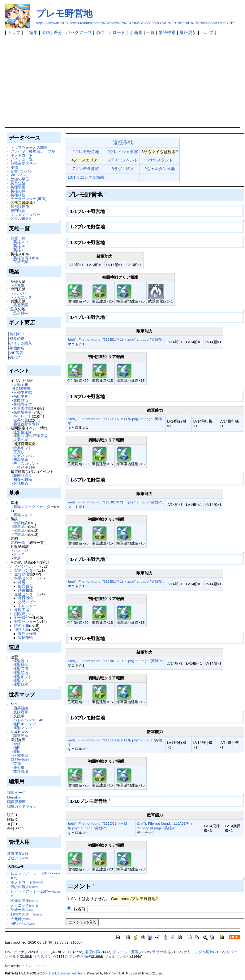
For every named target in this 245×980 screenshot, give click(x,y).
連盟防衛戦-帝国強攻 (31, 436)
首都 (17, 763)
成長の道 (17, 338)
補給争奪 (21, 396)
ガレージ (21, 550)
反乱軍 (19, 716)
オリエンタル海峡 (199, 952)
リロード (117, 32)
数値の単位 (20, 179)
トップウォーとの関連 (29, 147)
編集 (33, 32)
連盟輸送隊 (23, 432)
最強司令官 (23, 404)
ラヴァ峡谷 (161, 952)
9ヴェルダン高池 (160, 169)
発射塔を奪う (24, 412)
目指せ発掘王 (24, 467)
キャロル (43, 952)
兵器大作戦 (23, 408)
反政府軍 (21, 712)
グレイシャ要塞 (126, 952)
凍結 (46, 32)
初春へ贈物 (23, 480)
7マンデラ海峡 (86, 169)
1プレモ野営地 (86, 152)
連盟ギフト (23, 677)
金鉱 (17, 744)
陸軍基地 (21, 526)
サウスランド (44, 957)
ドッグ (19, 554)
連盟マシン (23, 681)
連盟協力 (21, 661)
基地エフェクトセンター (34, 507)
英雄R (18, 250)
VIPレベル (19, 175)
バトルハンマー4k (28, 720)
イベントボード (27, 566)
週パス (15, 357)
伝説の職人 (25, 887)
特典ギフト (23, 448)
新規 (138, 32)
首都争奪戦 (23, 392)
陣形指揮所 (20, 207)
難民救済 (21, 400)
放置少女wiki (17, 853)
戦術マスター (26, 914)
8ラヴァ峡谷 (123, 169)
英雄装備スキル (24, 163)
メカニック (23, 297)
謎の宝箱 (22, 626)
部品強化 (25, 586)
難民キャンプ (24, 724)
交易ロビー (27, 602)
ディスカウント (26, 463)
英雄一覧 (18, 238)
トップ (14, 32)
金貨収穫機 (24, 574)
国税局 (20, 614)
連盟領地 (21, 673)
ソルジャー (23, 293)
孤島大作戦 (27, 634)
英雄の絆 (18, 191)
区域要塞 (21, 755)
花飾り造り (23, 475)
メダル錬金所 (22, 218)
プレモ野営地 (64, 13)
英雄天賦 (21, 262)
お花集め (21, 483)
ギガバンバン (24, 456)
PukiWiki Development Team (65, 973)
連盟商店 (21, 669)
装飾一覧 (18, 542)
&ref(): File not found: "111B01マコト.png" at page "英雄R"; (115, 339)
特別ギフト (19, 334)
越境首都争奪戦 (26, 424)
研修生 (19, 285)
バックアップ (79, 32)
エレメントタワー (25, 215)
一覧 (150, 32)
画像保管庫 (16, 802)
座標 (14, 167)
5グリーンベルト (123, 160)
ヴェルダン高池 (117, 957)
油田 (17, 748)
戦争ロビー (24, 617)
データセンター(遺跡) (28, 199)
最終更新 (188, 32)
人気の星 (21, 440)
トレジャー (27, 606)
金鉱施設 (21, 523)
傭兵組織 (21, 708)
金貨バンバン (22, 171)
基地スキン (23, 515)
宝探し (19, 452)
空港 (17, 558)
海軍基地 (21, 530)
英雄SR (19, 246)
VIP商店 (16, 353)
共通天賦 (21, 305)
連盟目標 (21, 684)
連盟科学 (21, 665)
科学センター (25, 578)
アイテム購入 (21, 343)
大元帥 (20, 919)
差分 (58, 32)
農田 (17, 751)
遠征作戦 (25, 638)
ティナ (19, 952)
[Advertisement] (123, 81)
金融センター (25, 594)
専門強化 (18, 211)
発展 (22, 582)
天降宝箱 (21, 384)
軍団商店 (17, 348)
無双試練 (21, 459)
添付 (100, 32)
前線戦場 (21, 771)
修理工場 (22, 610)
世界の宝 (21, 420)
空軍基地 (21, 534)
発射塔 (19, 767)
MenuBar (14, 797)
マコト (67, 952)
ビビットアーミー (34, 966)
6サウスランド (160, 160)
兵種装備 (18, 187)
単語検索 (167, 32)
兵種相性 (18, 195)
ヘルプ (207, 32)
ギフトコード (22, 155)
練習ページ (16, 792)
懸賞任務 (18, 183)
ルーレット (23, 416)
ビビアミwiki (17, 858)
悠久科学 (21, 313)
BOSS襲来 (22, 388)
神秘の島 (22, 630)
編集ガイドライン (22, 806)
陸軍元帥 (21, 736)
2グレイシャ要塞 (123, 152)
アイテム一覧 (22, 159)
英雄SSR (21, 242)
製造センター (25, 570)
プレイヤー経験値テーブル (33, 151)
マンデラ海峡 (80, 957)
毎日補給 (25, 598)
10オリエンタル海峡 (86, 177)
